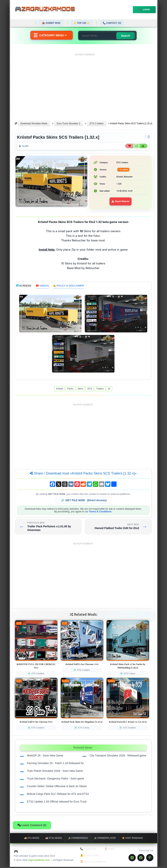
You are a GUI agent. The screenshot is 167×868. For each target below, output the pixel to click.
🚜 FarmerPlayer (105, 839)
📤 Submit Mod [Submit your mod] (51, 23)
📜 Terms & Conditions (93, 863)
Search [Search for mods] (129, 36)
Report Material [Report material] (121, 202)
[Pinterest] (150, 859)
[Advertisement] (85, 84)
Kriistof (60, 390)
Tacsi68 (27, 147)
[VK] (132, 859)
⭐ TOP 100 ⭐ (81, 23)
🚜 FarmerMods (78, 839)
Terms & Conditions (100, 513)
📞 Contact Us (112, 23)
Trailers (100, 390)
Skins (80, 390)
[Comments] (147, 137)
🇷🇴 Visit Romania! (132, 839)
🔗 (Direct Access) (84, 501)
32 (109, 390)
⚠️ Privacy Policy (90, 856)
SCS (90, 390)
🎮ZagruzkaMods (47, 9)
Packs (70, 390)
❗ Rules (109, 850)
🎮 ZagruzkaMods (31, 852)
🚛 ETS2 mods (53, 839)
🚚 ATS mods (32, 839)
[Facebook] (141, 859)
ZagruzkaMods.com (39, 861)
